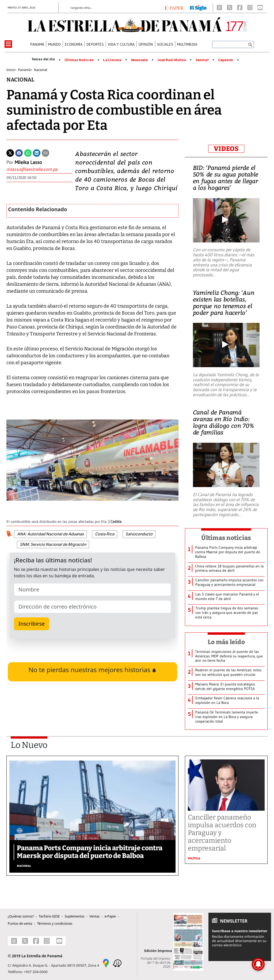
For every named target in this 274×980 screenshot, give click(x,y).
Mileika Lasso (28, 162)
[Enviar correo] (39, 169)
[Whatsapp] (28, 152)
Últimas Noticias (79, 60)
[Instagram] (250, 7)
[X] (230, 7)
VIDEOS (226, 149)
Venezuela (139, 60)
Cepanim (226, 60)
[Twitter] (10, 152)
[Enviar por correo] (45, 152)
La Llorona (112, 60)
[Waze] (117, 963)
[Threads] (219, 7)
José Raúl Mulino (172, 60)
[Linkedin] (37, 152)
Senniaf (202, 60)
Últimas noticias (226, 538)
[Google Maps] (106, 963)
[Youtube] (260, 7)
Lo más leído (226, 642)
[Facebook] (240, 7)
